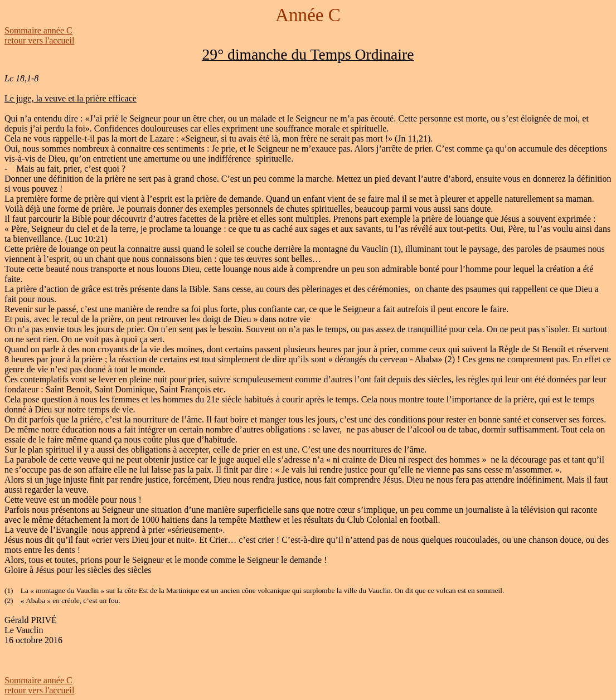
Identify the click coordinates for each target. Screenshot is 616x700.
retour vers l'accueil (39, 40)
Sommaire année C (38, 30)
